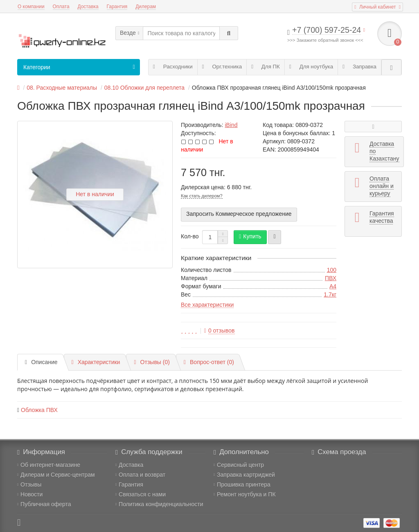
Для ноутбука (311, 67)
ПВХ (331, 278)
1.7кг (330, 294)
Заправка (359, 67)
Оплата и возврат (140, 475)
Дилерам (146, 7)
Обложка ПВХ (39, 410)
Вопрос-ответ (209, 362)
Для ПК (266, 67)
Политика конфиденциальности (159, 504)
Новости (30, 494)
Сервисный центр (239, 465)
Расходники (173, 67)
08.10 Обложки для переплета (144, 88)
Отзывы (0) (152, 362)
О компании (31, 7)
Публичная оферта (44, 504)
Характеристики (96, 362)
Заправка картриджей (244, 475)
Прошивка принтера (242, 484)
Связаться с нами (141, 494)
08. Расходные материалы (62, 88)
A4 (333, 286)
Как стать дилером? (202, 196)
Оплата (61, 7)
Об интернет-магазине (49, 465)
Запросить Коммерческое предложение (239, 214)
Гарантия (117, 7)
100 (332, 270)
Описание (41, 362)
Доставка (88, 7)
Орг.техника (222, 67)
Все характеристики (207, 305)
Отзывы (29, 484)
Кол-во (190, 236)
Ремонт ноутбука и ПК (245, 494)
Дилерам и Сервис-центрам (56, 475)
